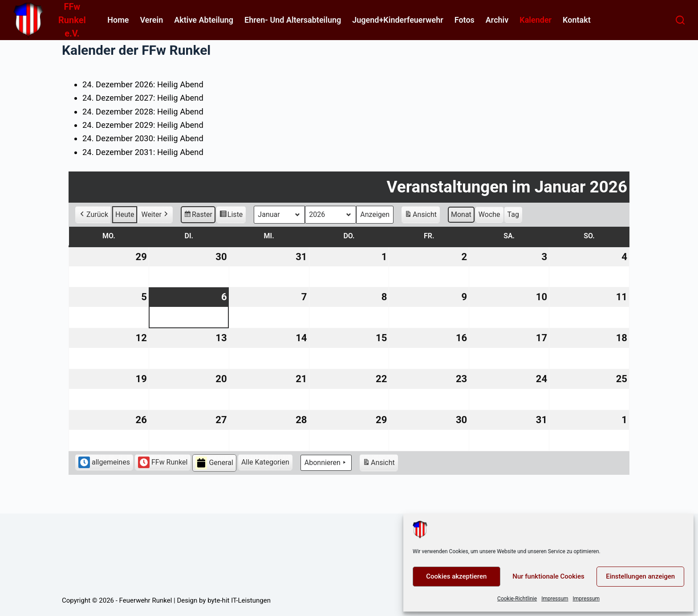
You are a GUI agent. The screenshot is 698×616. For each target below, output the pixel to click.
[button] (265, 462)
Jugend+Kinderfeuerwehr (398, 20)
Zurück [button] (93, 214)
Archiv (497, 20)
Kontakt (577, 20)
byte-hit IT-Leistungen (239, 600)
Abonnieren (326, 463)
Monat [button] (461, 214)
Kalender (536, 20)
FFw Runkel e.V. (72, 20)
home (118, 20)
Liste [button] (231, 215)
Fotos (465, 20)
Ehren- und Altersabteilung (293, 20)
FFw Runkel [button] (163, 462)
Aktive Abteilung (204, 20)
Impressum (555, 599)
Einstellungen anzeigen (640, 576)
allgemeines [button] (104, 462)
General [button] (214, 463)
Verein (151, 20)
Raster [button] (198, 215)
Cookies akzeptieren (456, 576)
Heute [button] (125, 214)
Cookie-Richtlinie (517, 599)
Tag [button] (513, 214)
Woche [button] (489, 214)
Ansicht (422, 215)
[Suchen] (680, 20)
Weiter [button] (155, 214)
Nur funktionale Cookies (548, 576)
